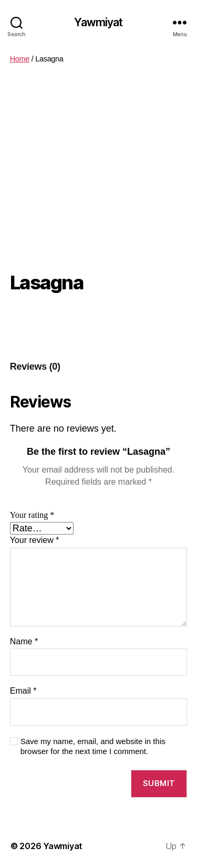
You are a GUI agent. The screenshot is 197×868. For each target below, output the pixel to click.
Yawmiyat (98, 22)
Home (20, 59)
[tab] (35, 367)
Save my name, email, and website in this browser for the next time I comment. (93, 746)
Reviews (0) (35, 367)
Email (23, 691)
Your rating (32, 515)
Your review (35, 540)
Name (24, 641)
